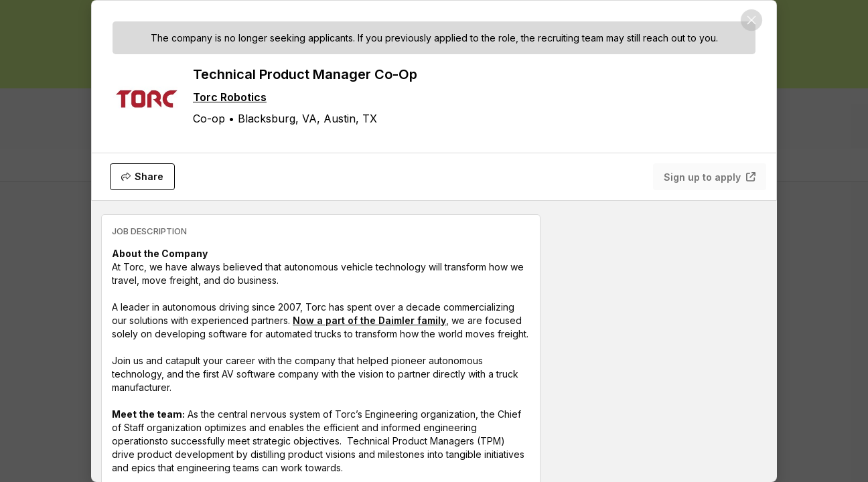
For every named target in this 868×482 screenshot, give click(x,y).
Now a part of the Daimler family (369, 320)
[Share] (142, 177)
